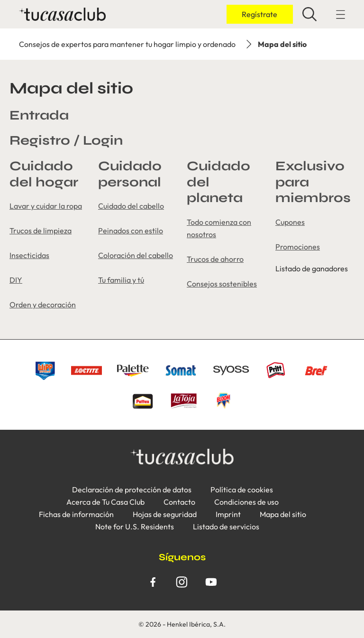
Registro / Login (66, 140)
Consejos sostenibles (222, 284)
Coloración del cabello (136, 255)
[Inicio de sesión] (260, 14)
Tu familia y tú (121, 280)
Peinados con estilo (131, 231)
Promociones (298, 247)
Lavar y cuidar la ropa (46, 206)
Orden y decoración (43, 305)
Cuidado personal (130, 174)
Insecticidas (29, 255)
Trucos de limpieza (41, 231)
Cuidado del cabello (131, 206)
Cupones (290, 222)
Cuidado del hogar (44, 174)
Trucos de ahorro (215, 259)
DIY (16, 280)
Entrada (39, 115)
